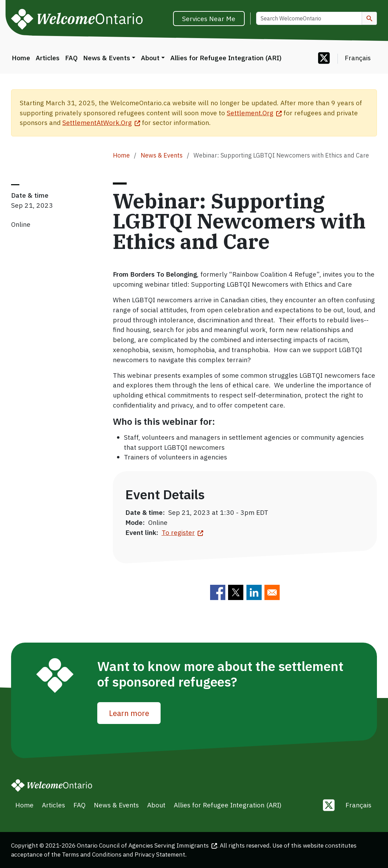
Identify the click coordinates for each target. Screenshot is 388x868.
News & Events (107, 58)
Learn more (129, 713)
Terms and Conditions (92, 854)
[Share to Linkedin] (254, 592)
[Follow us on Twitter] (324, 59)
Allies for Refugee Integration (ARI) (226, 58)
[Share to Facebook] (218, 592)
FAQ (71, 58)
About (150, 58)
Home (21, 58)
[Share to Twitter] (236, 592)
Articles (48, 58)
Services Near (209, 19)
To (182, 532)
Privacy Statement (160, 854)
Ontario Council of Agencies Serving (147, 845)
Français (358, 58)
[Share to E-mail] (272, 592)
